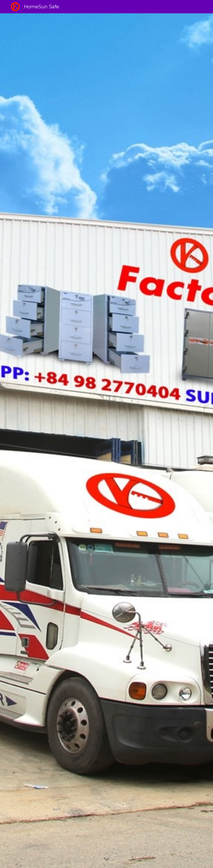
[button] (107, 859)
